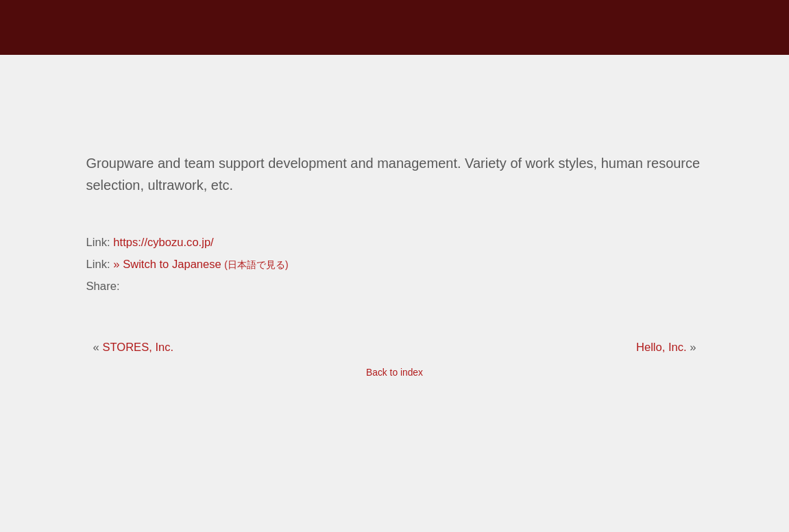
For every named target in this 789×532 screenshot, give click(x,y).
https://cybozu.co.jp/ (163, 242)
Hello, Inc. (663, 347)
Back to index (394, 372)
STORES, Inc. (138, 347)
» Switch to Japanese (201, 264)
